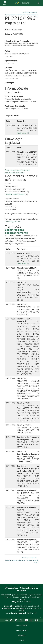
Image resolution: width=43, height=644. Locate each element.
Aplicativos (21, 635)
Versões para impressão (29, 12)
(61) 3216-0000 (30, 608)
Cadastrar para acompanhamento (16, 231)
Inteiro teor (22, 133)
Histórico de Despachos (15, 194)
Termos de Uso (21, 630)
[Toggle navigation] (5, 3)
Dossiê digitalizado (13, 222)
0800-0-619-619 (23, 606)
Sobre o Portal (22, 626)
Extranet (22, 640)
